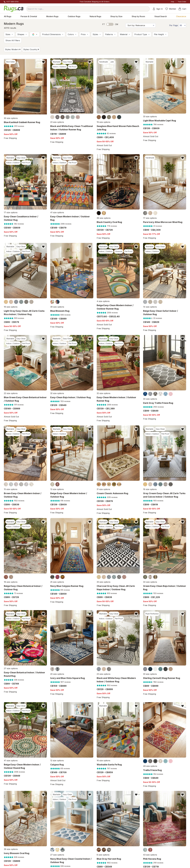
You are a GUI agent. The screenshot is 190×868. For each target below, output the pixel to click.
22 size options (11, 393)
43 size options (150, 855)
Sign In (158, 9)
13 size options (57, 489)
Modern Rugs (52, 16)
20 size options (57, 674)
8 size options (103, 855)
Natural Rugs (95, 16)
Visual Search (161, 16)
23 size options (57, 122)
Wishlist (171, 9)
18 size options (11, 582)
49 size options (150, 766)
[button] (9, 34)
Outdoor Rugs (74, 16)
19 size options (103, 122)
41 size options (57, 213)
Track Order (182, 2)
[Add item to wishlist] (43, 62)
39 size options (104, 218)
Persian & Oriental (29, 16)
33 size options (150, 116)
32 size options (57, 393)
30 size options (11, 116)
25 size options (57, 582)
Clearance (181, 16)
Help (173, 2)
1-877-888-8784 (12, 2)
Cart (182, 9)
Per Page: (174, 25)
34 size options (150, 399)
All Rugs (8, 16)
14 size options (150, 307)
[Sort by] (141, 25)
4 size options (103, 301)
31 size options (103, 489)
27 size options (11, 668)
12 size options (57, 761)
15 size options (11, 489)
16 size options (11, 307)
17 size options (11, 213)
